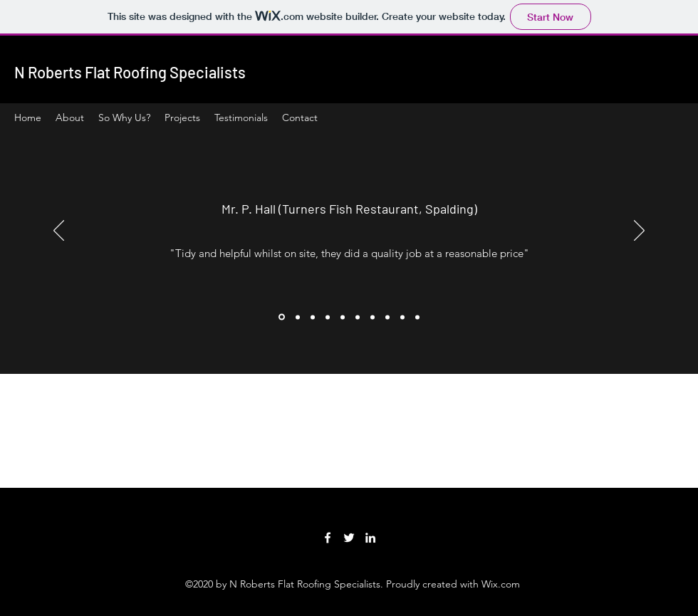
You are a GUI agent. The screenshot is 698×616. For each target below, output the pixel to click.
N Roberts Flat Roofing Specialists (130, 72)
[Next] (639, 231)
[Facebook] (328, 538)
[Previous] (59, 231)
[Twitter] (349, 538)
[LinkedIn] (370, 538)
